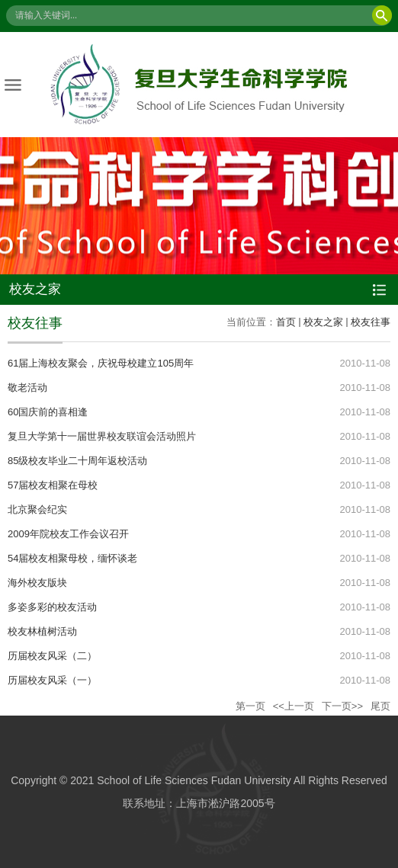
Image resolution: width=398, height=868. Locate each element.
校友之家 (323, 322)
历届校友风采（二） (52, 656)
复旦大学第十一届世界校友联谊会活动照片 (102, 436)
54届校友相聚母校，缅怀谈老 (72, 558)
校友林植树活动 (42, 631)
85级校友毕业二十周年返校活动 (77, 461)
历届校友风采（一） (52, 680)
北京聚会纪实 (37, 509)
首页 (286, 322)
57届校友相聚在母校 (53, 485)
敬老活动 (27, 388)
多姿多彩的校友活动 (52, 607)
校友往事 (371, 322)
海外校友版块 (37, 583)
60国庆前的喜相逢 (48, 412)
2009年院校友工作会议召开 (68, 534)
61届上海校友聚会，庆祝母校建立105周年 (101, 363)
